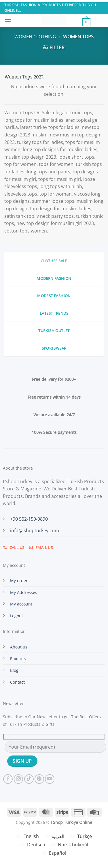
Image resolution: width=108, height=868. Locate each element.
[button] (8, 21)
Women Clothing (35, 37)
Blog (14, 670)
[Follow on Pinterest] (39, 779)
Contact (17, 682)
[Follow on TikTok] (29, 779)
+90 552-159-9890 (29, 519)
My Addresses (24, 592)
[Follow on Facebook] (8, 779)
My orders (20, 581)
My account (21, 604)
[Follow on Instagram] (19, 779)
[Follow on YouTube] (50, 779)
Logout (17, 616)
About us (19, 647)
